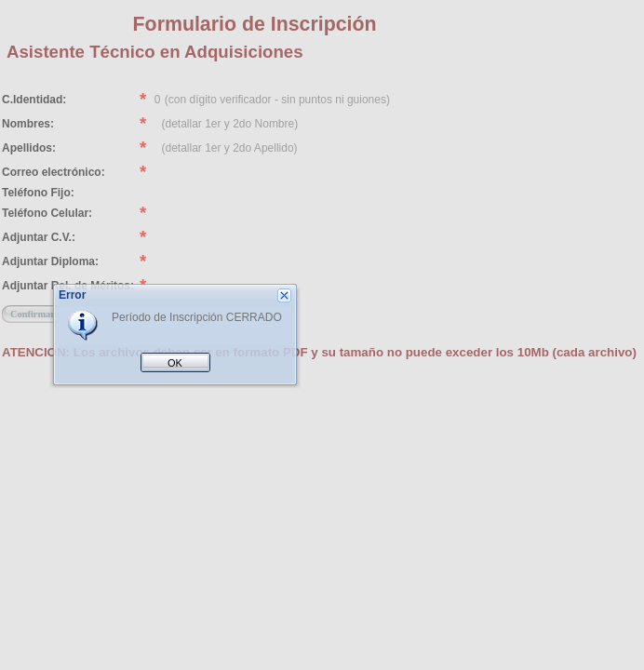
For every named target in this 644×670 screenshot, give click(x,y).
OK (175, 363)
